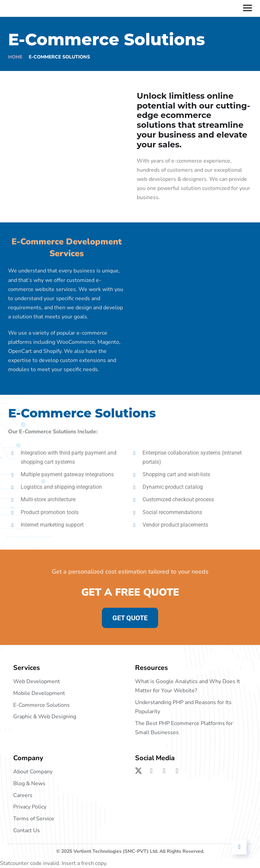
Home (15, 57)
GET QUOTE (130, 618)
